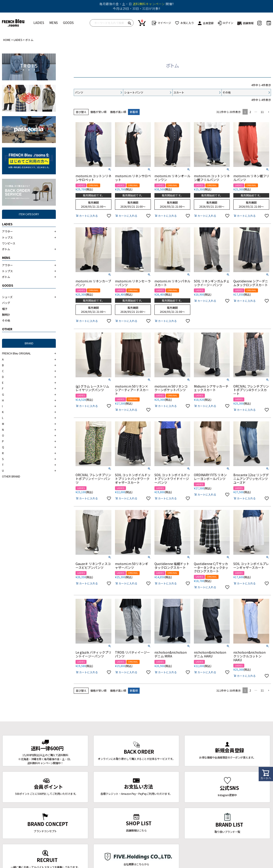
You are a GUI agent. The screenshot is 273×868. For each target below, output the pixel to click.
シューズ (7, 297)
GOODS (68, 23)
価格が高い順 (118, 112)
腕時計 (6, 315)
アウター (7, 231)
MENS (54, 23)
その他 (6, 320)
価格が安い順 (98, 112)
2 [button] (250, 112)
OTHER (7, 329)
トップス (7, 237)
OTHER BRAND (11, 476)
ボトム (6, 249)
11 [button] (262, 112)
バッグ (6, 303)
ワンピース (9, 243)
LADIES (39, 23)
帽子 (5, 309)
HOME (7, 40)
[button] (268, 112)
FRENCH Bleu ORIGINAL (16, 353)
